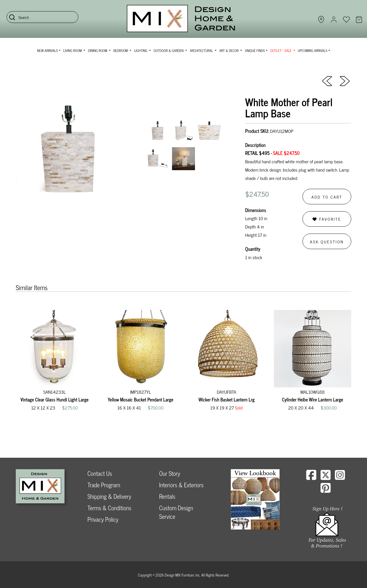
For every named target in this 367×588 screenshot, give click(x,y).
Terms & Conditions (109, 508)
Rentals (167, 496)
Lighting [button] (141, 51)
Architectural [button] (202, 51)
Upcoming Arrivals (313, 51)
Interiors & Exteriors (181, 485)
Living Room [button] (73, 51)
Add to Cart (327, 197)
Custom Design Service (176, 512)
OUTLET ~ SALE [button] (281, 51)
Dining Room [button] (98, 51)
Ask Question (327, 241)
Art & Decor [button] (229, 51)
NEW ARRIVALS (47, 51)
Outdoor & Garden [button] (169, 51)
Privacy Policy (103, 519)
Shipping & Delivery (109, 496)
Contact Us (100, 473)
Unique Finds (255, 51)
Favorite (327, 219)
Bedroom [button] (121, 51)
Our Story (170, 473)
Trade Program (104, 485)
